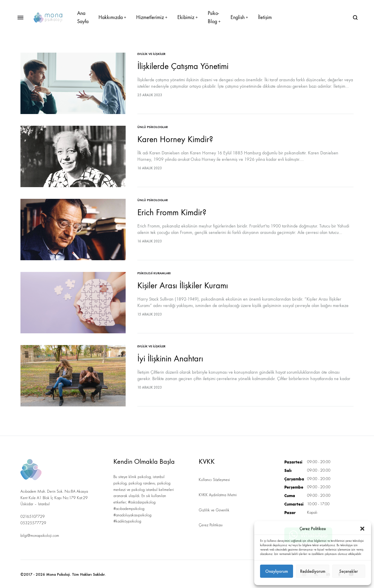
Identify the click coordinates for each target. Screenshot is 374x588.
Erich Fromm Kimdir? (172, 212)
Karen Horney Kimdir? (175, 139)
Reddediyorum (313, 571)
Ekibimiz (188, 17)
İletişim (265, 17)
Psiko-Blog (214, 17)
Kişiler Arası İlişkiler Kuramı (183, 286)
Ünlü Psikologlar (153, 127)
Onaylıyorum (277, 571)
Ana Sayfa (83, 17)
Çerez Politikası (211, 525)
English (239, 17)
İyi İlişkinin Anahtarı (170, 359)
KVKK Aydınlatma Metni (218, 495)
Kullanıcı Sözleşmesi (214, 480)
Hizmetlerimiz (152, 17)
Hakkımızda (112, 17)
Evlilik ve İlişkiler (151, 54)
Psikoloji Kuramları (154, 273)
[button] (362, 529)
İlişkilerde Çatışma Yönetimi (183, 66)
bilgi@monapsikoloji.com (40, 536)
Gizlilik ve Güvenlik (214, 510)
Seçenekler (349, 571)
